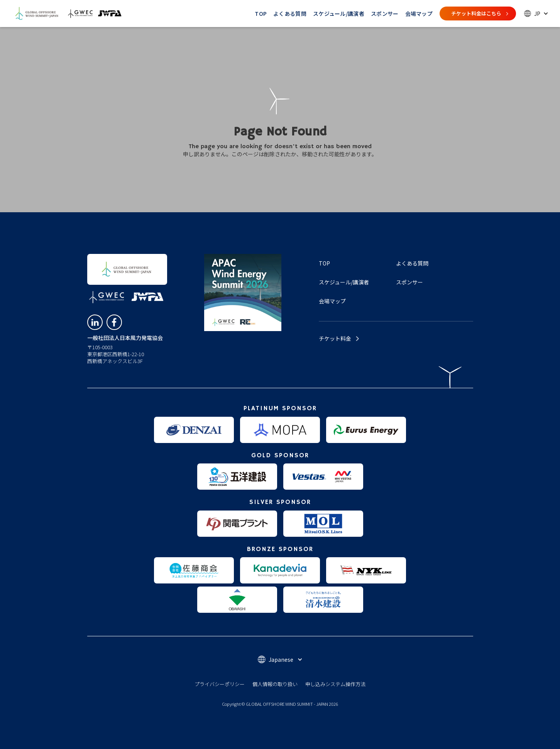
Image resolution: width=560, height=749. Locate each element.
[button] (536, 14)
